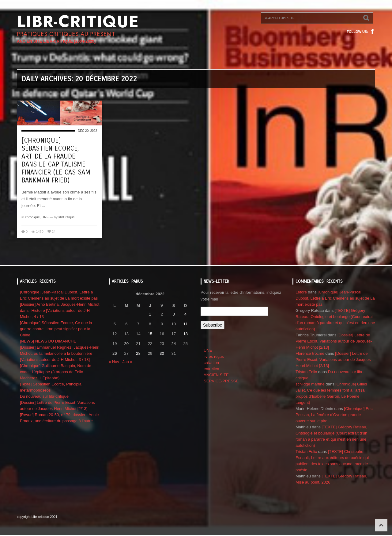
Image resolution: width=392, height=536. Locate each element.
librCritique (67, 217)
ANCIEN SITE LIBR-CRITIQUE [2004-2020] (56, 41)
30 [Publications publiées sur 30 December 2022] (162, 353)
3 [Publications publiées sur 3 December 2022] (173, 314)
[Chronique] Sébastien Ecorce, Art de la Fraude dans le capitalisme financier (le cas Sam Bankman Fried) (56, 160)
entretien (211, 369)
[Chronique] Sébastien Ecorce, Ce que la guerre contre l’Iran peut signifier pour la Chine (56, 329)
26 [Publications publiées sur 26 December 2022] (115, 353)
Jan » (127, 362)
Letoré (301, 292)
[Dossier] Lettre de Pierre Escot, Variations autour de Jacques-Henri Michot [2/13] (334, 341)
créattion (211, 363)
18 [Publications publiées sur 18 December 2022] (185, 334)
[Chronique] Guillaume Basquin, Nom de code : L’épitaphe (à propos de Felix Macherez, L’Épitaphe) (56, 372)
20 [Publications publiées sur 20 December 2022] (126, 344)
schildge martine (310, 384)
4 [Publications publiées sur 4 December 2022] (185, 314)
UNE (45, 217)
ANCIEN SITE (216, 375)
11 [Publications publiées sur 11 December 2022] (185, 324)
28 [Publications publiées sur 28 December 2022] (138, 353)
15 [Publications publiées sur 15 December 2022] (150, 334)
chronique (32, 217)
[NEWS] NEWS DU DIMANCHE (48, 341)
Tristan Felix (306, 372)
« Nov (114, 362)
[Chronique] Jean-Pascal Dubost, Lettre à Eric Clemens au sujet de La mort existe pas (335, 298)
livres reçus (214, 356)
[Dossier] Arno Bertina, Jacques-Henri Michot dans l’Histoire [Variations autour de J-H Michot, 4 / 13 (60, 310)
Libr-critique (78, 21)
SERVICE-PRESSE (221, 381)
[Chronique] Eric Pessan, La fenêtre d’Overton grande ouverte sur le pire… (334, 415)
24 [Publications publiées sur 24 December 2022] (174, 344)
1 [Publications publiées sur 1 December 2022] (150, 314)
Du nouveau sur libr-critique (44, 396)
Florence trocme (310, 353)
